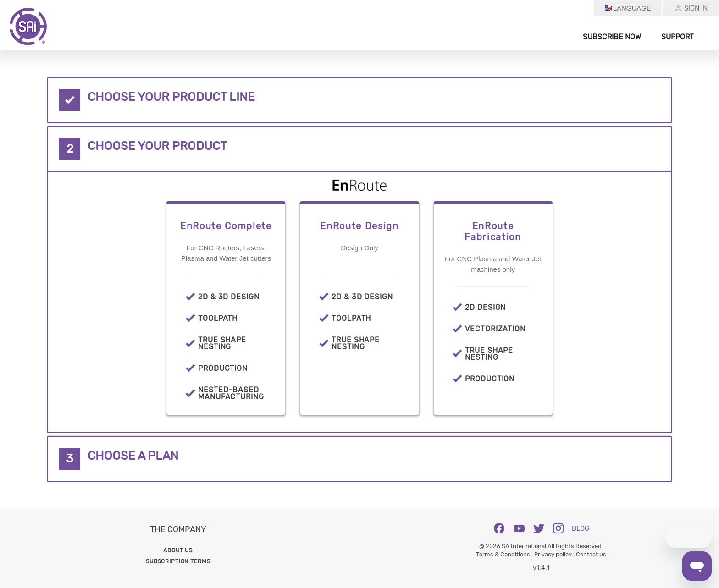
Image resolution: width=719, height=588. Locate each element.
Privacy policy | (555, 554)
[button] (359, 100)
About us (178, 550)
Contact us (591, 554)
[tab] (359, 100)
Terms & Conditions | (505, 554)
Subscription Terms (178, 561)
